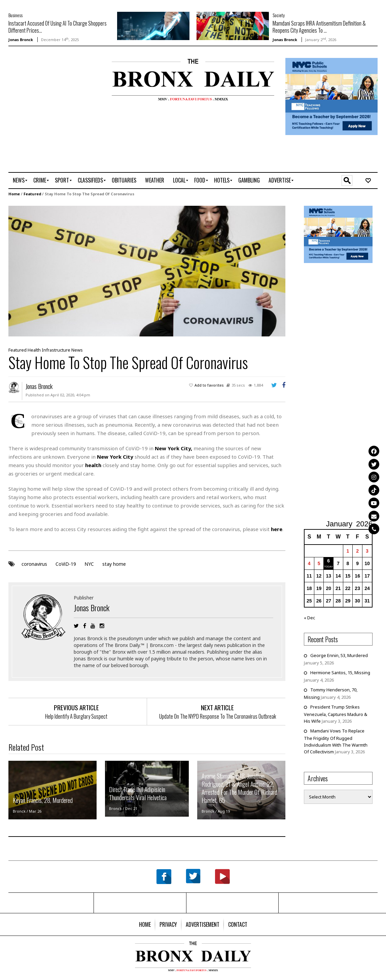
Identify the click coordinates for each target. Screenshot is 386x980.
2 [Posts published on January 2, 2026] (357, 551)
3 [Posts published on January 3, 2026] (367, 551)
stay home (114, 564)
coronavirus (34, 564)
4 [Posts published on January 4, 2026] (309, 563)
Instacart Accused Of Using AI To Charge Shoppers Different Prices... (58, 27)
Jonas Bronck (21, 40)
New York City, (173, 448)
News (77, 350)
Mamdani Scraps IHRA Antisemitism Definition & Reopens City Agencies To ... (319, 27)
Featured (32, 194)
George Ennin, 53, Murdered (339, 655)
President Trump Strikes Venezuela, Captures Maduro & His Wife (336, 714)
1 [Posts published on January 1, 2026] (348, 551)
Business (15, 15)
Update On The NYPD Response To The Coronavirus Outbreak (218, 716)
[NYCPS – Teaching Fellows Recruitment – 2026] (331, 96)
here (277, 529)
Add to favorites (209, 385)
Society (279, 15)
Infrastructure (56, 350)
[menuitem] (19, 181)
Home (14, 194)
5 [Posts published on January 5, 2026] (319, 563)
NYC (89, 564)
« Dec (309, 618)
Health (34, 350)
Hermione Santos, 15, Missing (340, 673)
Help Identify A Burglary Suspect (76, 716)
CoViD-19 (66, 564)
